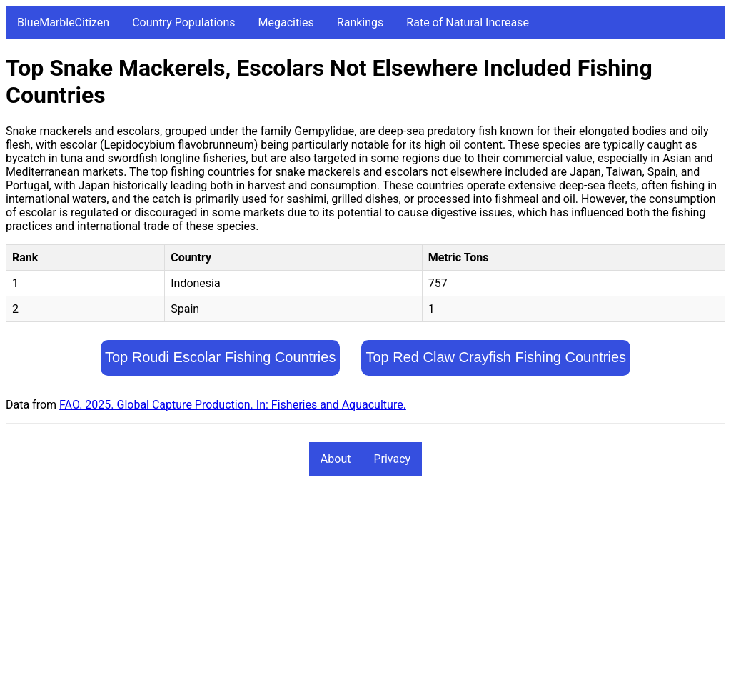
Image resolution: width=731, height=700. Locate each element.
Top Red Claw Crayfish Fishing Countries (496, 357)
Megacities (286, 22)
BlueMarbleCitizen (63, 22)
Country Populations (183, 22)
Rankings (360, 22)
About (336, 459)
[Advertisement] (365, 594)
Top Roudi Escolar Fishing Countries (221, 357)
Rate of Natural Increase (468, 22)
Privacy (392, 459)
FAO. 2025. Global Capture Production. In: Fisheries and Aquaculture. (233, 405)
